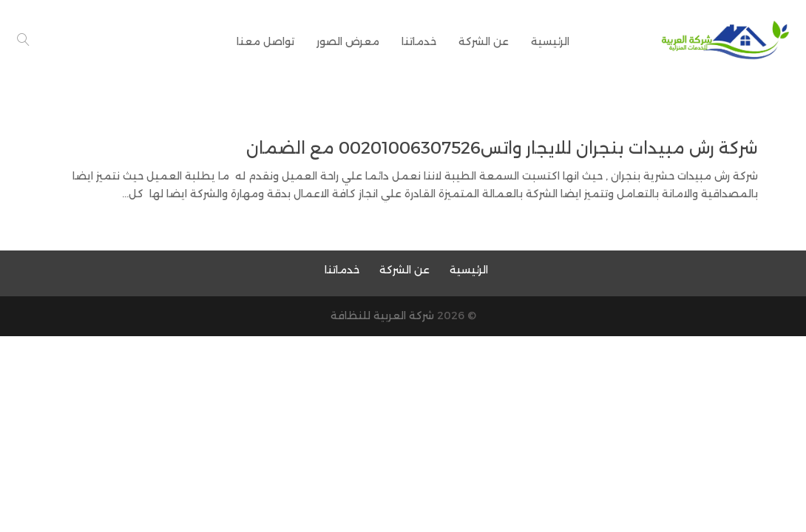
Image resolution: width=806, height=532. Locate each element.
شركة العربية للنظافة (382, 316)
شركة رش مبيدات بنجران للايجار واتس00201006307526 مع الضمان (502, 148)
